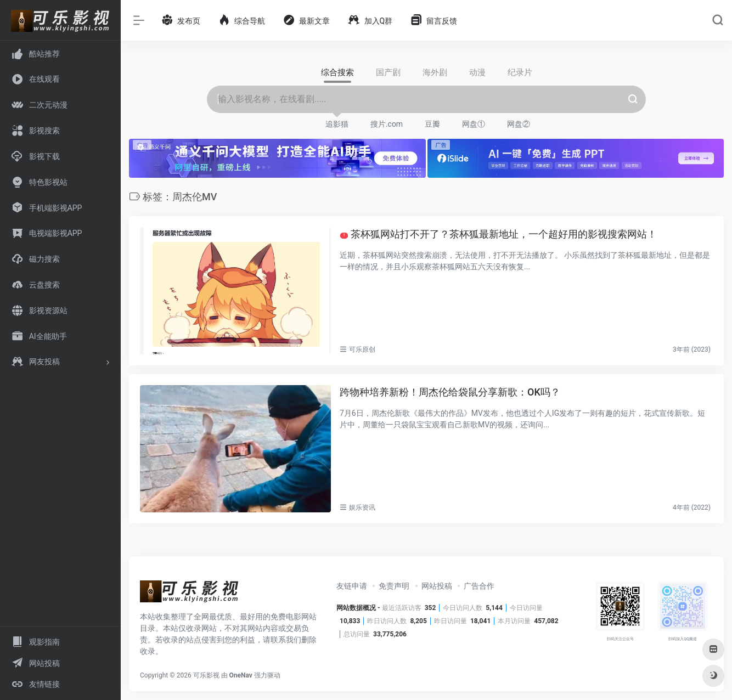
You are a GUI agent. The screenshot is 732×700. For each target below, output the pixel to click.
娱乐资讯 (362, 507)
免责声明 (394, 586)
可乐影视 (206, 675)
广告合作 (479, 586)
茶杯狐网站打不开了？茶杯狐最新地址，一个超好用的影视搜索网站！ (499, 234)
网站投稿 (437, 586)
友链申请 (352, 586)
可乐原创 (362, 349)
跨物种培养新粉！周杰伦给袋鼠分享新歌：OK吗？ (450, 392)
